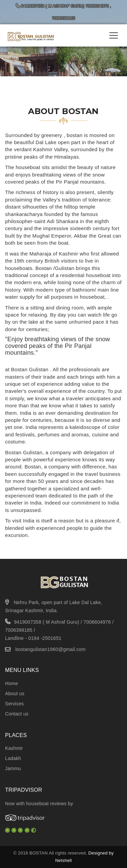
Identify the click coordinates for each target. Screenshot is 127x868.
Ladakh (13, 758)
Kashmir (14, 748)
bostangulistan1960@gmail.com (50, 649)
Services (14, 704)
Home (12, 683)
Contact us (17, 714)
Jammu (13, 768)
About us (15, 694)
